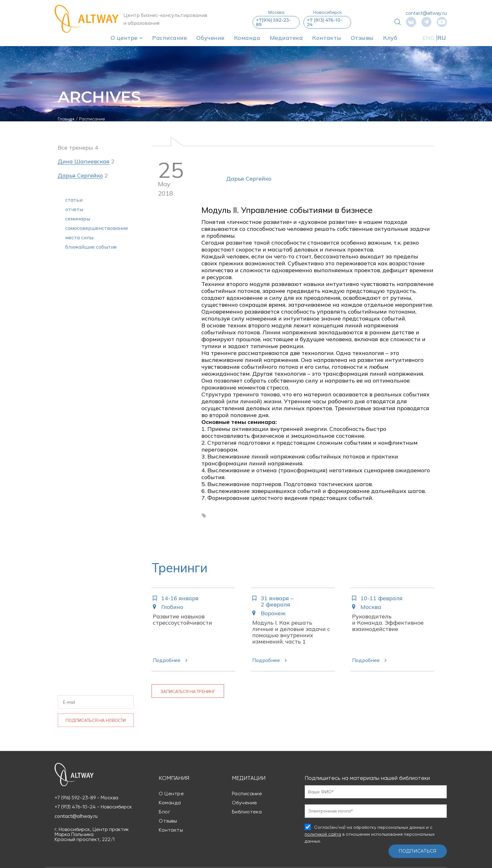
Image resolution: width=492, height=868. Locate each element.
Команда (247, 38)
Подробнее (167, 660)
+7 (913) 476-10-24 (325, 22)
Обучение (210, 38)
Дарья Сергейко (249, 179)
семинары (78, 219)
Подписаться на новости (96, 720)
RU (442, 38)
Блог (164, 812)
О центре (124, 38)
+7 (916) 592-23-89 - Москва (86, 798)
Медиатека (286, 38)
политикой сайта (323, 834)
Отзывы (362, 38)
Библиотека (247, 812)
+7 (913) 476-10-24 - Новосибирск (93, 807)
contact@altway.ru (426, 13)
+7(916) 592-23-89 (273, 22)
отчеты (74, 209)
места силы (79, 237)
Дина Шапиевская (84, 162)
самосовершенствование (97, 228)
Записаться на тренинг (188, 691)
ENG (429, 38)
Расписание (170, 38)
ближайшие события (91, 247)
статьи (74, 200)
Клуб (390, 38)
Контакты (327, 38)
